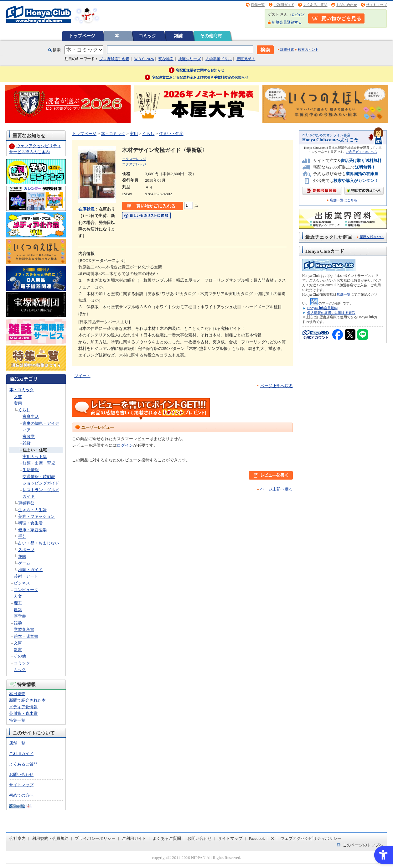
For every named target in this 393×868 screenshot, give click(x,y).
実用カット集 (35, 457)
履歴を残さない (372, 237)
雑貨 (27, 443)
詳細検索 (287, 49)
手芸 (22, 536)
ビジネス (22, 583)
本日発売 (17, 694)
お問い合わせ (347, 5)
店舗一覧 (258, 5)
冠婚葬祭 (26, 503)
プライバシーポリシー (95, 838)
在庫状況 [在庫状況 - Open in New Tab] (86, 209)
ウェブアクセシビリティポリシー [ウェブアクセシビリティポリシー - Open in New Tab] (311, 838)
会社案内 (18, 838)
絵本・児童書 (26, 636)
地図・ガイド (30, 570)
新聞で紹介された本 (27, 700)
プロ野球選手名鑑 (114, 59)
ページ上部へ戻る (277, 386)
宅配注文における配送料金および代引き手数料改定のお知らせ (200, 77)
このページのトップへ (363, 845)
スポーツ (26, 550)
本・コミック (22, 390)
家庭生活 (31, 416)
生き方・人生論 (32, 510)
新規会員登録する (287, 22)
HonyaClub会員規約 (322, 308)
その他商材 (211, 36)
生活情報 (31, 470)
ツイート (82, 376)
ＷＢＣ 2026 (144, 59)
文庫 (18, 643)
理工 (18, 603)
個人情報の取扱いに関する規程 (331, 313)
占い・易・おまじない (39, 543)
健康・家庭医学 (32, 530)
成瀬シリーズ (189, 59)
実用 (18, 403)
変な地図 (166, 59)
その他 (20, 656)
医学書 (20, 616)
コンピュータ (26, 590)
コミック (147, 36)
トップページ (82, 36)
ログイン (298, 15)
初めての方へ (21, 795)
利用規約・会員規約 (50, 838)
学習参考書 (24, 629)
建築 (18, 610)
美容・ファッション (36, 516)
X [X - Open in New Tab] (273, 838)
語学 (18, 623)
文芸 (18, 397)
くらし (24, 410)
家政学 (29, 437)
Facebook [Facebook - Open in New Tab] (257, 838)
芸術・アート (26, 576)
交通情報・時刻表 (39, 477)
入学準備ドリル (219, 59)
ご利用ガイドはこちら (362, 152)
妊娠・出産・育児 (39, 463)
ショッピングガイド (41, 483)
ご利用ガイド (284, 5)
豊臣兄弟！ (246, 59)
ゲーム (24, 563)
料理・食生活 (30, 523)
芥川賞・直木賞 (23, 713)
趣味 (22, 556)
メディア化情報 (23, 707)
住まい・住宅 (35, 450)
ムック (20, 670)
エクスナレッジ (134, 159)
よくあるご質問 (315, 5)
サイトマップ (376, 5)
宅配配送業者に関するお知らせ (200, 70)
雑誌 (178, 36)
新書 (18, 650)
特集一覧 (17, 720)
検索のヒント (308, 49)
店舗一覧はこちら (344, 200)
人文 (18, 596)
